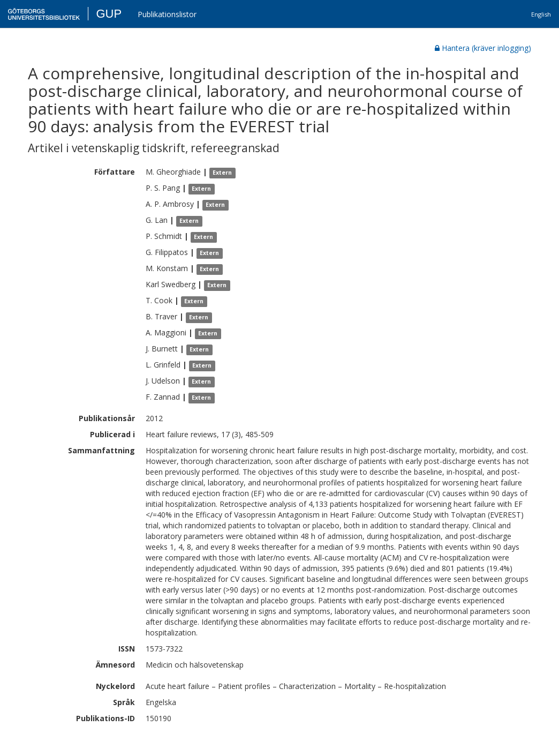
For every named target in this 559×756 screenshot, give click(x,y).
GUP (109, 14)
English (541, 14)
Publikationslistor (167, 14)
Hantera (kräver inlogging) (483, 48)
